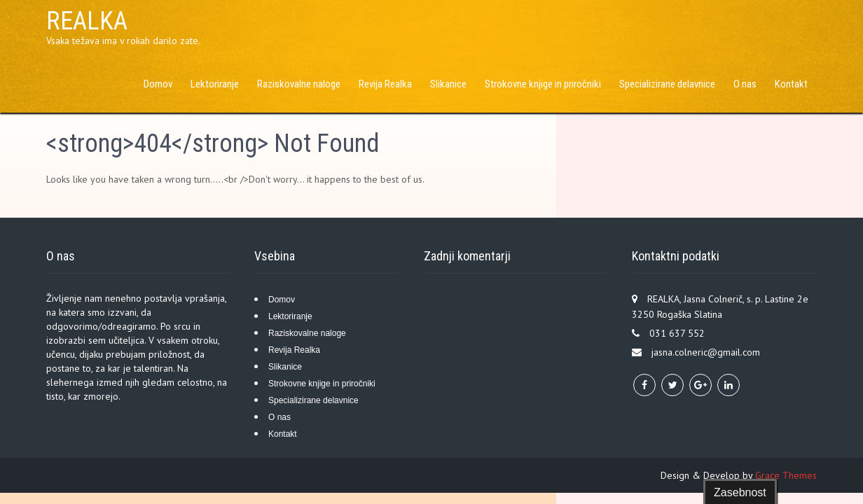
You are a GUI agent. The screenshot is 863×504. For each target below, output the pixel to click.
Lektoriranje (215, 84)
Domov (158, 84)
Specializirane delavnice (667, 84)
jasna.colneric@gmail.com (706, 352)
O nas (745, 84)
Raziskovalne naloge (299, 84)
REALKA (87, 21)
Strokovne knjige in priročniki (543, 84)
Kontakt (791, 84)
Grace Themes (786, 475)
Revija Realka (385, 84)
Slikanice (448, 84)
